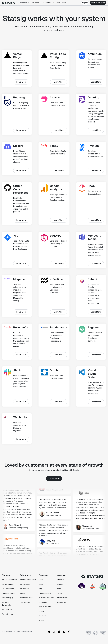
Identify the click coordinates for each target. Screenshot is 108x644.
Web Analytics (7, 610)
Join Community (45, 607)
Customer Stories (27, 598)
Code (41, 584)
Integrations (43, 602)
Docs (58, 3)
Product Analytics (8, 593)
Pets (59, 589)
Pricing (65, 3)
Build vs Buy (25, 589)
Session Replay (8, 598)
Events (41, 611)
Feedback (42, 616)
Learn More (21, 82)
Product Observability (28, 580)
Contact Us (61, 602)
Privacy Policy (63, 598)
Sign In (85, 3)
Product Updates (45, 593)
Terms (60, 593)
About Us (61, 580)
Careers (60, 584)
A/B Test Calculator (46, 598)
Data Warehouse (8, 589)
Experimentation (8, 584)
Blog (40, 589)
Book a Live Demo (98, 3)
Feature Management (10, 580)
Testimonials (54, 478)
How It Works (25, 584)
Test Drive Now (8, 614)
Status (41, 620)
